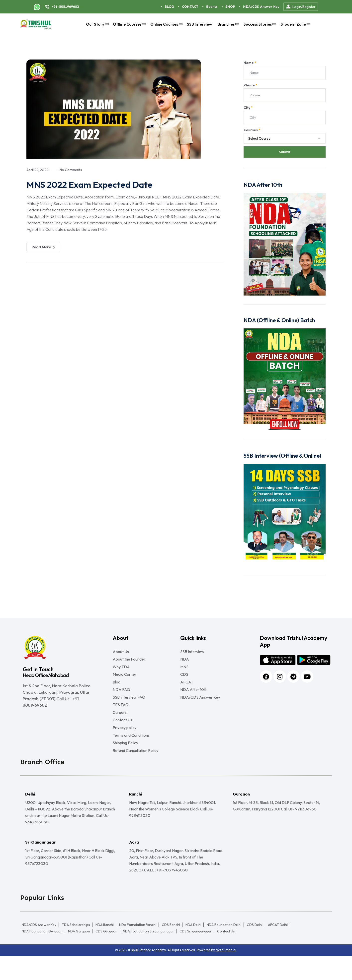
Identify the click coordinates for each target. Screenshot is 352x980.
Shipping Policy (125, 765)
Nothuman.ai (225, 974)
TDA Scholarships (76, 949)
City (248, 108)
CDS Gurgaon (106, 955)
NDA (185, 661)
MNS (184, 671)
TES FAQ (121, 718)
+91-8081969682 (65, 7)
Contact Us (122, 737)
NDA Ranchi (105, 949)
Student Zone (295, 24)
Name (250, 63)
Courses (252, 130)
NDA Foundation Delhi (224, 949)
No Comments (71, 170)
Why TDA (121, 671)
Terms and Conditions (131, 756)
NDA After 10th (194, 699)
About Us (121, 652)
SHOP (230, 7)
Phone (250, 85)
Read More (43, 247)
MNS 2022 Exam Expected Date (98, 184)
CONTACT (190, 7)
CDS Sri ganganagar (196, 955)
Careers (120, 727)
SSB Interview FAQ (129, 708)
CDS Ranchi (171, 949)
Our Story (97, 24)
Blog (117, 689)
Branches (228, 24)
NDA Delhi (193, 949)
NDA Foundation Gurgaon (42, 955)
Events (212, 7)
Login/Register (301, 7)
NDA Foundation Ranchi (138, 949)
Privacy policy (125, 746)
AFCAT (187, 689)
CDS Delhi (255, 949)
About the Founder (129, 661)
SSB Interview (199, 24)
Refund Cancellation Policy (135, 775)
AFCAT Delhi (278, 949)
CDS (184, 680)
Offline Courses (129, 24)
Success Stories (259, 24)
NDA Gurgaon (79, 955)
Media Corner (125, 680)
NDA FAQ (121, 699)
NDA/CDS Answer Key (261, 7)
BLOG (169, 7)
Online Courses (166, 24)
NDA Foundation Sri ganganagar (148, 955)
